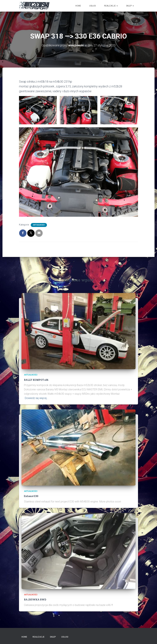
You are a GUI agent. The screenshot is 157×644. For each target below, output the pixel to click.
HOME (78, 6)
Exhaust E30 (31, 496)
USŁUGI (93, 6)
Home (24, 637)
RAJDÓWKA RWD (35, 600)
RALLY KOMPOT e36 (36, 380)
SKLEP (130, 6)
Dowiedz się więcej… (37, 398)
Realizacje (111, 6)
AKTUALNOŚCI (39, 225)
